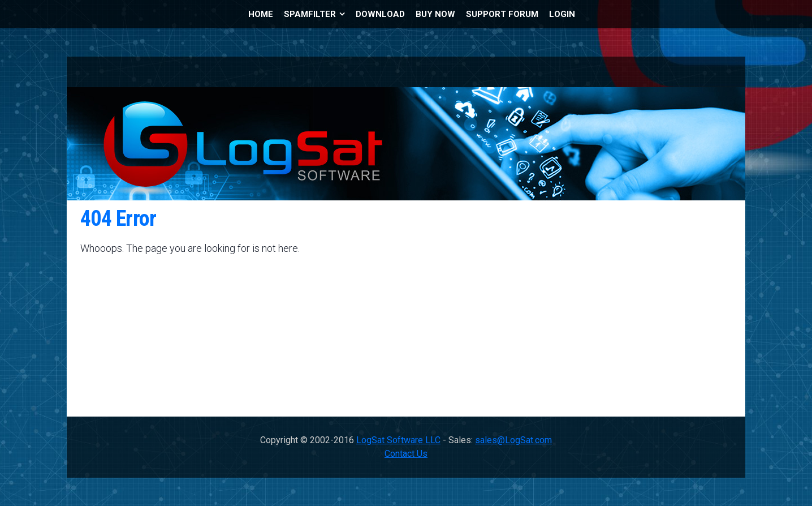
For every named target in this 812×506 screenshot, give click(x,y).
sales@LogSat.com (513, 440)
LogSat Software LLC (398, 440)
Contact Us (406, 454)
